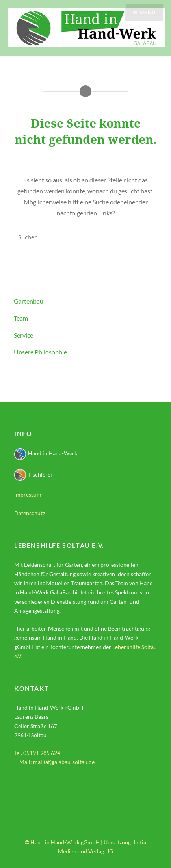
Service (23, 335)
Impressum (28, 494)
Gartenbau (29, 301)
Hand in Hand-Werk (46, 453)
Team (21, 318)
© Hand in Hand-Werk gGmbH (62, 842)
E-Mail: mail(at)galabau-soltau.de (54, 762)
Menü (148, 12)
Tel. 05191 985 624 (37, 753)
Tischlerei (33, 474)
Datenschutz (30, 513)
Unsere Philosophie (40, 352)
